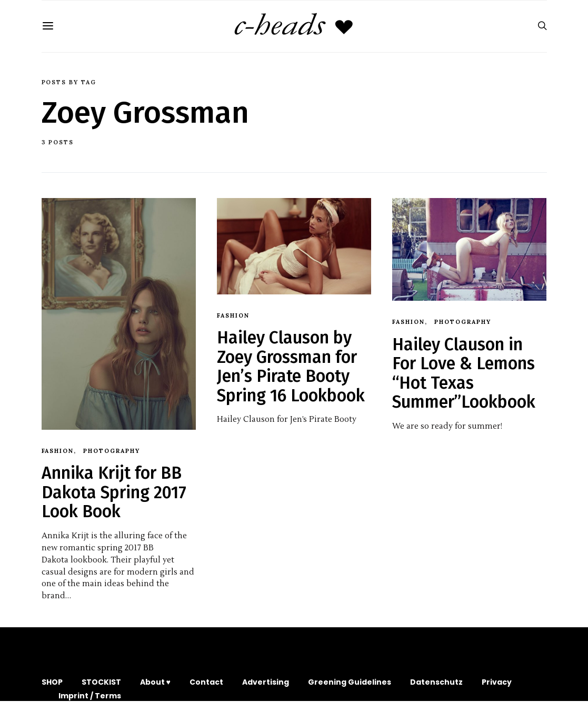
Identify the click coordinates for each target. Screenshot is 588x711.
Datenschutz (436, 682)
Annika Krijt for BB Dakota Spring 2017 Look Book (114, 492)
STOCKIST (101, 682)
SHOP (52, 682)
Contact (206, 682)
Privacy (497, 682)
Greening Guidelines (350, 682)
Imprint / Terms (90, 696)
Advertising (266, 682)
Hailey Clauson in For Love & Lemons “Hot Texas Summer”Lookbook (464, 373)
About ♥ (155, 682)
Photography (112, 451)
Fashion (58, 451)
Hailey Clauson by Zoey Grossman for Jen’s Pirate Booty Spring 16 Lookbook (291, 366)
